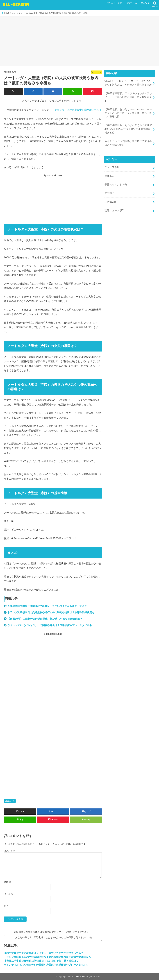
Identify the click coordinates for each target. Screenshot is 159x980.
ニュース (11, 801)
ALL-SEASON (16, 4)
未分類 (110, 184)
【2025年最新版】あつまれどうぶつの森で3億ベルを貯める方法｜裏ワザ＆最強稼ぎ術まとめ (128, 123)
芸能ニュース (114, 201)
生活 (110, 193)
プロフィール (132, 3)
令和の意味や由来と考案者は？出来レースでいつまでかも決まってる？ (47, 606)
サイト (7, 906)
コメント (10, 851)
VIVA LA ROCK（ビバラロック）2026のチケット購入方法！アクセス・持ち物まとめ (127, 83)
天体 (109, 168)
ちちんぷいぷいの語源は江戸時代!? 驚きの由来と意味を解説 (128, 136)
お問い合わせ (145, 3)
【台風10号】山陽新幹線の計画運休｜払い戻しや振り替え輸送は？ (45, 619)
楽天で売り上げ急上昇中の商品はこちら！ (78, 110)
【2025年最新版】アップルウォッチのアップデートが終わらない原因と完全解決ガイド (128, 94)
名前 (7, 882)
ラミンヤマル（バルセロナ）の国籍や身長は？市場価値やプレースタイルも (50, 625)
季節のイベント (115, 176)
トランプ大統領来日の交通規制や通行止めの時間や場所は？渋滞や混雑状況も (51, 612)
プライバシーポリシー (116, 3)
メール (9, 894)
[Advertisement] (79, 42)
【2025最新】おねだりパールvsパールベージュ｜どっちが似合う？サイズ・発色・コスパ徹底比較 (128, 108)
